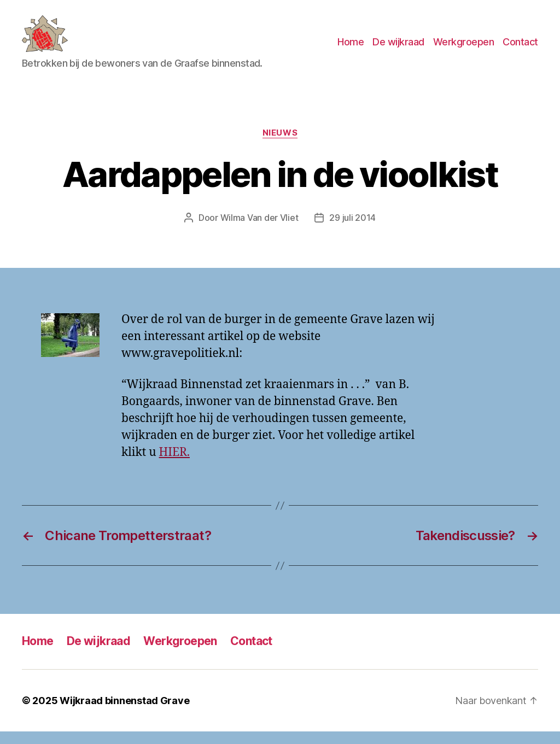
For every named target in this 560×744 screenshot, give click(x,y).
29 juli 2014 (352, 231)
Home (351, 48)
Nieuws (280, 145)
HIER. (174, 465)
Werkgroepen (464, 48)
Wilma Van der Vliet (259, 231)
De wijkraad (398, 48)
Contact (520, 48)
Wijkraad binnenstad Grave (124, 713)
